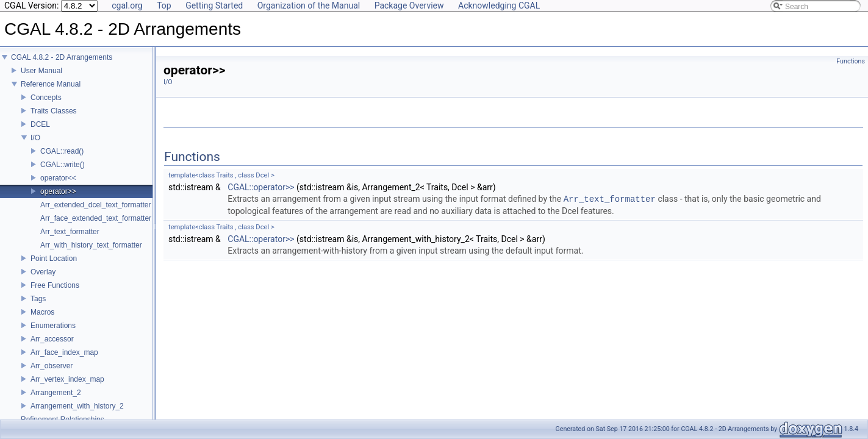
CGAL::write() (63, 173)
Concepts (46, 106)
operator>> (58, 200)
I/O (35, 146)
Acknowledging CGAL (499, 5)
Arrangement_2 (56, 401)
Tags (38, 307)
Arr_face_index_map (64, 361)
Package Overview (409, 5)
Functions (851, 61)
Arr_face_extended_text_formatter (96, 227)
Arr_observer (52, 374)
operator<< (58, 187)
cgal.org (127, 5)
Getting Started (214, 5)
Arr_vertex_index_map (67, 388)
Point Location (54, 267)
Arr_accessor (52, 348)
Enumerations (53, 334)
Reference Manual (51, 93)
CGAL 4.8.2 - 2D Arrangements (62, 66)
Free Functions (55, 294)
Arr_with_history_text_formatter (91, 254)
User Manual (41, 79)
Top (164, 5)
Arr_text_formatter (70, 240)
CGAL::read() (62, 160)
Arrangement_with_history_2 (77, 415)
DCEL (40, 133)
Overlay (43, 280)
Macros (42, 321)
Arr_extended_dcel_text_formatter (95, 213)
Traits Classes (54, 120)
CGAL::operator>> (261, 187)
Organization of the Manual (309, 5)
